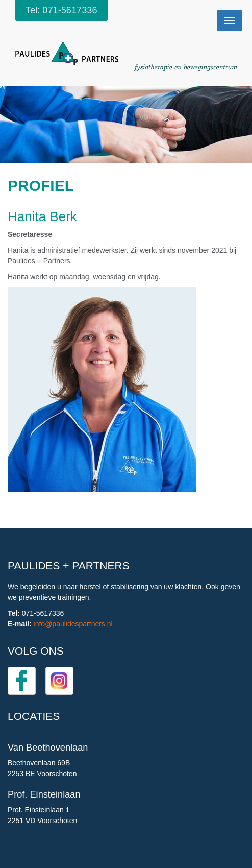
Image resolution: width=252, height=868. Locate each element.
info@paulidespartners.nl (73, 624)
